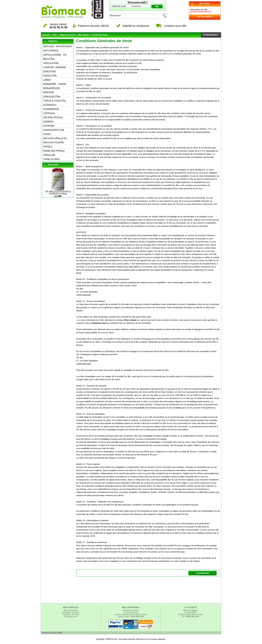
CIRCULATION (51, 63)
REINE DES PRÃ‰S (54, 151)
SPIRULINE (49, 155)
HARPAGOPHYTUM (54, 130)
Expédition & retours (71, 612)
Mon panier (84, 35)
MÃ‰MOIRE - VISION (55, 84)
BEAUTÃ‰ (49, 59)
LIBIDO (47, 80)
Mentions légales (190, 610)
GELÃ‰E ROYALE (53, 117)
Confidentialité (190, 612)
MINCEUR (49, 92)
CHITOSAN (49, 113)
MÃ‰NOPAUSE (52, 88)
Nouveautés (53, 165)
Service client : (131, 617)
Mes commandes (71, 610)
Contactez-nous (100, 35)
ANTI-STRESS (51, 51)
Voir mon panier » (205, 17)
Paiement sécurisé (131, 610)
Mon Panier (205, 4)
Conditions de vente (71, 614)
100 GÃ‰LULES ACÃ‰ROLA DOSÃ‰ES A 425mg (58, 193)
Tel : (191, 617)
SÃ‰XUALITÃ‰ (52, 97)
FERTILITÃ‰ (50, 76)
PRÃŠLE (48, 147)
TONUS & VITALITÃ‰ (55, 101)
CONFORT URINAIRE (55, 67)
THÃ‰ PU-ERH (51, 159)
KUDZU (47, 134)
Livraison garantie (131, 612)
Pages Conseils (67, 35)
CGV (55, 35)
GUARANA (49, 126)
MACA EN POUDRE (54, 143)
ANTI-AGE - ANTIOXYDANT (58, 47)
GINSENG (48, 122)
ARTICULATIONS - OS (55, 55)
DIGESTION (49, 72)
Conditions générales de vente (190, 614)
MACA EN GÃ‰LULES (55, 138)
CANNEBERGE (51, 109)
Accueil (46, 35)
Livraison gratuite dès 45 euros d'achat (131, 614)
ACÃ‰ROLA (50, 105)
